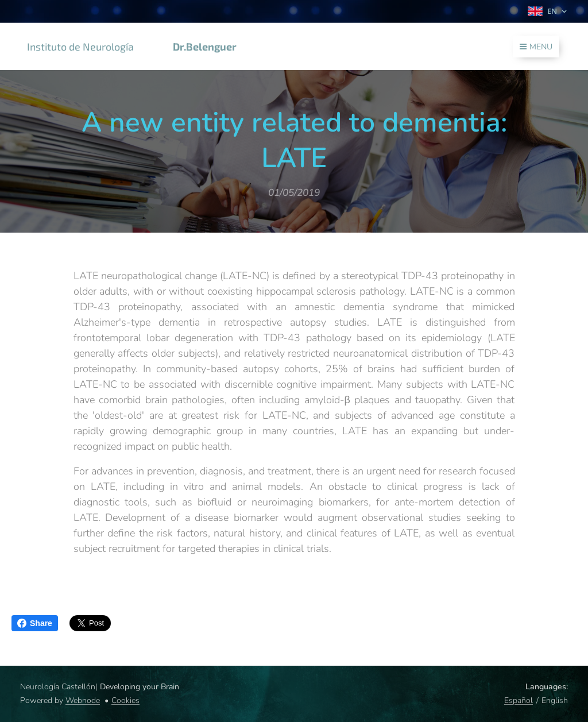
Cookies (125, 700)
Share (35, 623)
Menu (536, 47)
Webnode (83, 700)
